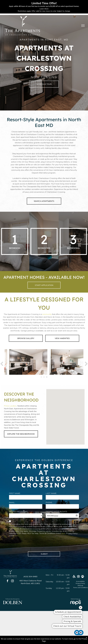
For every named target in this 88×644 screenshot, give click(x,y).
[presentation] (26, 545)
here (63, 533)
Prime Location (10, 406)
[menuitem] (80, 581)
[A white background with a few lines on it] (15, 241)
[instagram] (12, 581)
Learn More (44, 9)
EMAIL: (12, 502)
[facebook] (8, 581)
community (47, 314)
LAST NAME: (51, 493)
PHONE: (49, 502)
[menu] (83, 26)
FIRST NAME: (15, 493)
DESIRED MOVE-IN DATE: (57, 512)
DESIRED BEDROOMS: (19, 512)
